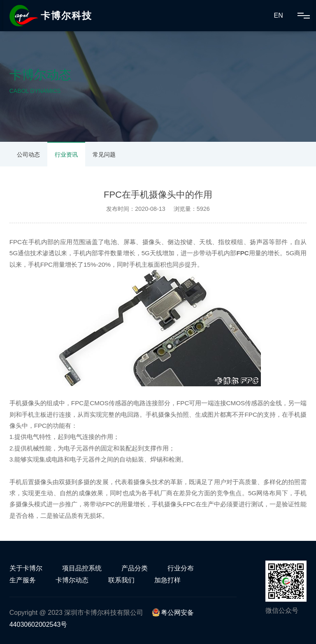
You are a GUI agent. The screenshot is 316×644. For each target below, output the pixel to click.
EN (278, 15)
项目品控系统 (82, 568)
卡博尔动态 (72, 580)
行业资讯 (66, 155)
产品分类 (135, 568)
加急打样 (167, 580)
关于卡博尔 (26, 568)
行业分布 (181, 568)
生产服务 (23, 580)
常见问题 (104, 155)
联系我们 (121, 580)
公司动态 (28, 155)
